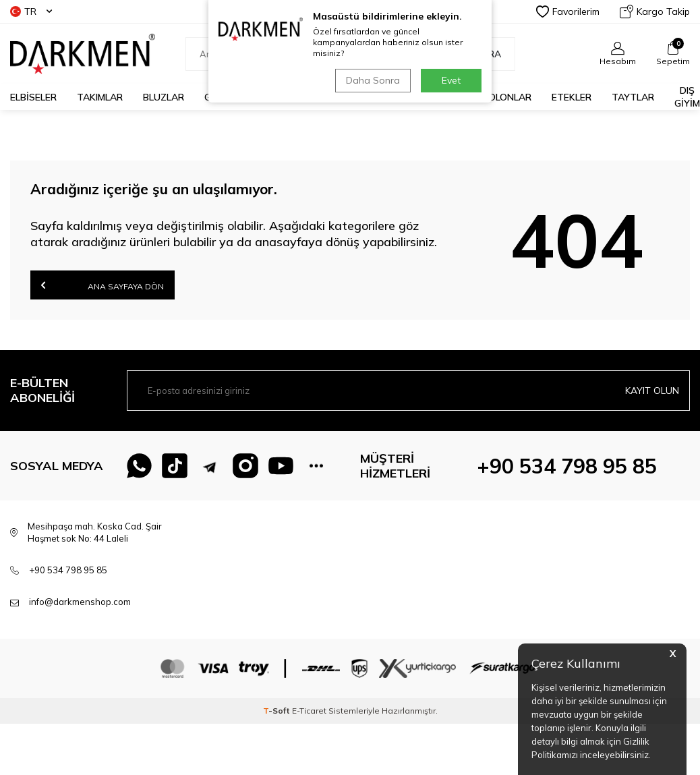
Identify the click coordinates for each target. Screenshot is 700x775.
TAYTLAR (633, 97)
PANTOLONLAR (497, 97)
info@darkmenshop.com (80, 602)
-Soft (278, 711)
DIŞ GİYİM (687, 97)
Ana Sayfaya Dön (103, 285)
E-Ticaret (309, 711)
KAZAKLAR (287, 97)
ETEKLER (572, 97)
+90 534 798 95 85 (567, 466)
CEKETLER (355, 97)
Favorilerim (568, 11)
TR (31, 11)
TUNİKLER (420, 97)
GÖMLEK (223, 97)
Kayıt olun (652, 391)
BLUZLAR (164, 97)
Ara (484, 54)
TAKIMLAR (100, 97)
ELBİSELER (33, 97)
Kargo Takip (655, 11)
